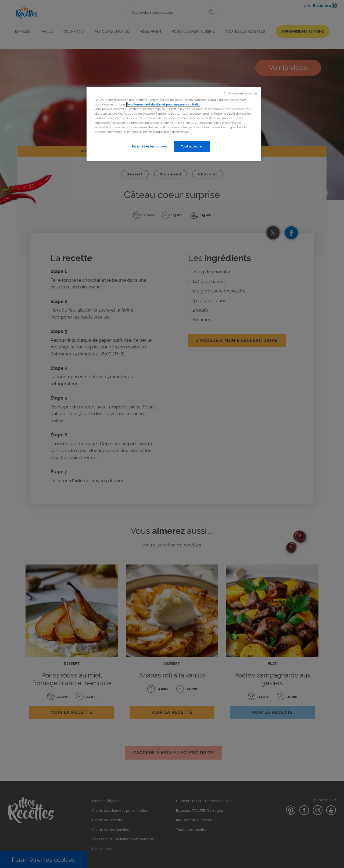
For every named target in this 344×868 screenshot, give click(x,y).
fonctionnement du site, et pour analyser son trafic (163, 104)
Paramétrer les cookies (150, 146)
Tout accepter (192, 146)
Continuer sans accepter (240, 93)
